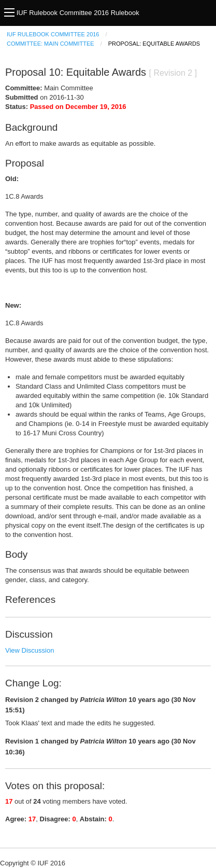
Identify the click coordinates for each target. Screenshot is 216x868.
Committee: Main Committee (51, 44)
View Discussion (30, 650)
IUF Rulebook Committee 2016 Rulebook (78, 13)
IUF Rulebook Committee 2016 (53, 34)
